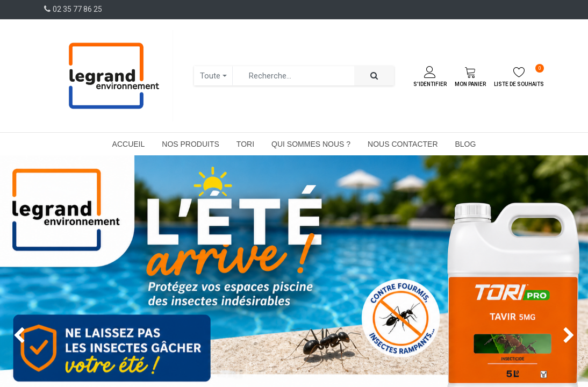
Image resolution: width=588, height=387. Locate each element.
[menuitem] (129, 144)
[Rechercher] (374, 76)
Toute (210, 76)
